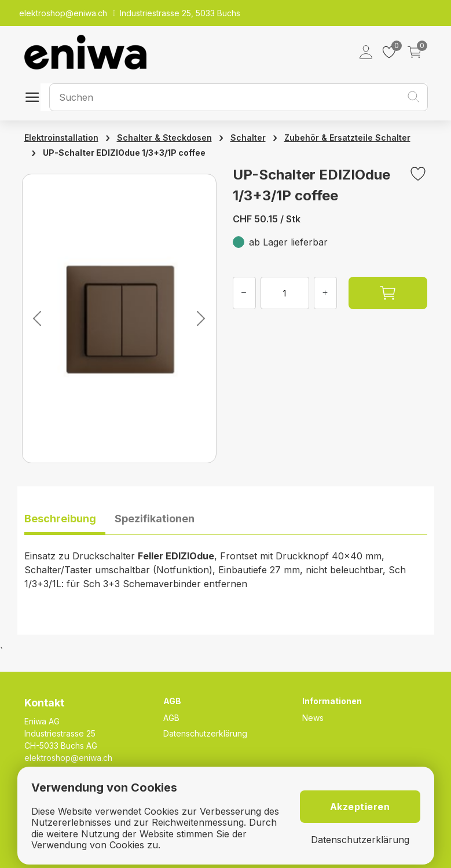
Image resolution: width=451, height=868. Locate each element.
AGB (171, 718)
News (313, 718)
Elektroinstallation (61, 138)
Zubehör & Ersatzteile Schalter (347, 138)
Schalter (248, 138)
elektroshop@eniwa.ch (68, 758)
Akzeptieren (360, 807)
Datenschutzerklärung (205, 733)
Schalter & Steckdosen (164, 138)
